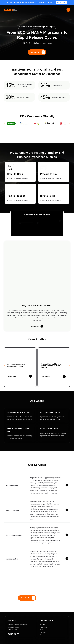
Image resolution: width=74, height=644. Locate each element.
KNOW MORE (61, 2)
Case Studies (57, 642)
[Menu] (68, 10)
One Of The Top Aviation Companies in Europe (16, 338)
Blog (47, 642)
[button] (5, 124)
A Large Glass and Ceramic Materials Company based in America (52, 338)
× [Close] (71, 3)
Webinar (67, 642)
